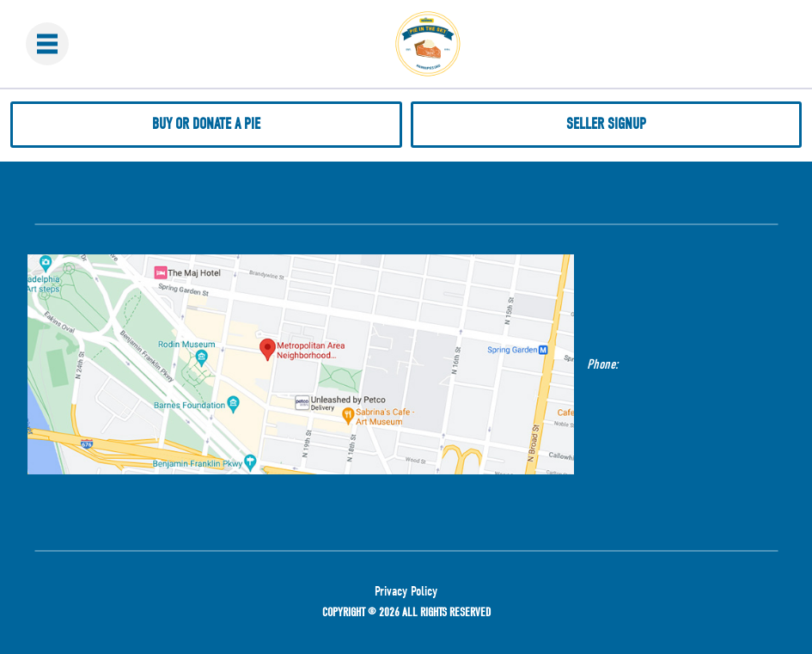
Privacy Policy (406, 591)
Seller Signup (606, 124)
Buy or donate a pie (206, 124)
